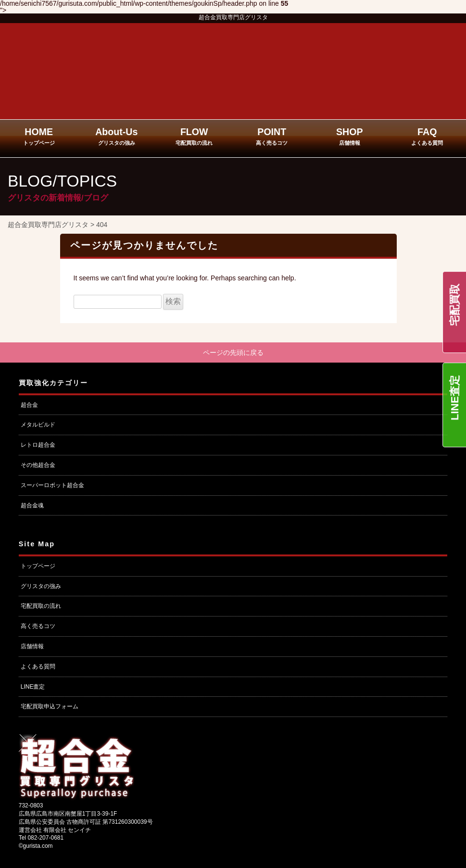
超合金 (29, 405)
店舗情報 (32, 646)
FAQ (427, 136)
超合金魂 (32, 505)
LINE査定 (455, 398)
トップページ (38, 566)
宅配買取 (455, 305)
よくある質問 (38, 667)
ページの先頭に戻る (233, 352)
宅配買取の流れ (41, 606)
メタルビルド (38, 425)
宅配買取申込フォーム (50, 707)
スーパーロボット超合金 (52, 485)
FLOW (194, 136)
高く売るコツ (38, 627)
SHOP (350, 136)
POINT (272, 136)
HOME (39, 136)
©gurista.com (36, 846)
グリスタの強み (41, 586)
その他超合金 (38, 465)
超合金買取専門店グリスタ (233, 17)
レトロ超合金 (38, 445)
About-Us (116, 136)
